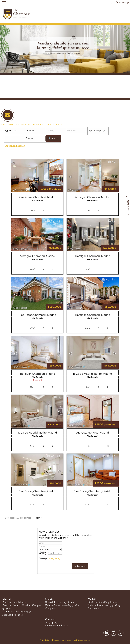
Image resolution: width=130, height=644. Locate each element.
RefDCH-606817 (75, 367)
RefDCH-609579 (75, 190)
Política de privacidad (62, 640)
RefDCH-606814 (20, 426)
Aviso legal (45, 640)
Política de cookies (82, 640)
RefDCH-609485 (20, 249)
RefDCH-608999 (75, 249)
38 (112, 221)
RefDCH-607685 (20, 308)
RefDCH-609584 (20, 190)
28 (112, 339)
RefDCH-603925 (20, 485)
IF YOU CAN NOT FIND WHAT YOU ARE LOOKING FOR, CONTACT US (31, 124)
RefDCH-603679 (75, 485)
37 (106, 456)
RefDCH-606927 (75, 308)
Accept (50, 559)
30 (56, 339)
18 (57, 397)
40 (50, 162)
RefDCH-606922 (20, 367)
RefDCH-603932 (75, 426)
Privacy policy (54, 559)
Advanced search (15, 146)
